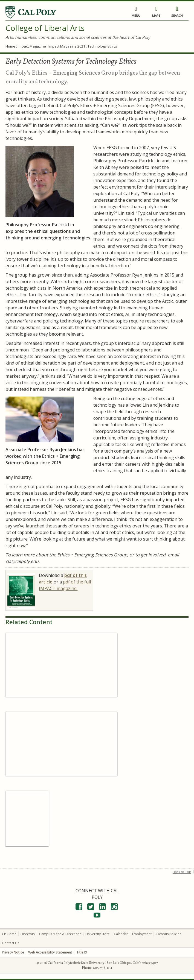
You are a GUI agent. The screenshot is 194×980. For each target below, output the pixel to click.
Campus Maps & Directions (60, 934)
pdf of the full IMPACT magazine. (65, 585)
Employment (142, 934)
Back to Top (182, 872)
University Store (98, 934)
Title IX (82, 952)
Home (10, 46)
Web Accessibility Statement (50, 952)
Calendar (121, 934)
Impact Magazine (32, 46)
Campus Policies (168, 934)
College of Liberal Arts (45, 28)
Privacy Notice (13, 952)
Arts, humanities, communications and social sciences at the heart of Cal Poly (78, 37)
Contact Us (11, 943)
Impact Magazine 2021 (67, 46)
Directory (28, 934)
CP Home (9, 934)
